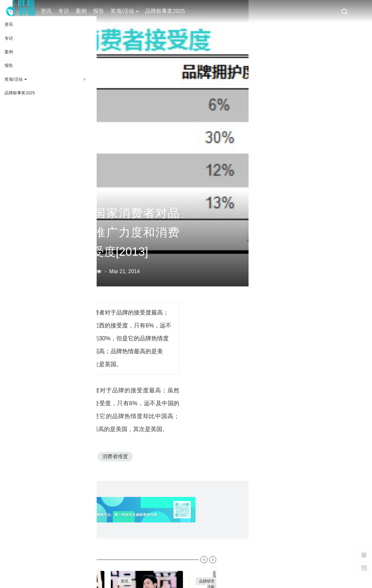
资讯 (58, 11)
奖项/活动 (136, 11)
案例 (93, 11)
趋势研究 (207, 576)
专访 (75, 11)
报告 (110, 11)
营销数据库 (103, 222)
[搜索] (345, 11)
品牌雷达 (230, 565)
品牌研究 (207, 565)
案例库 (64, 565)
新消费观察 (287, 565)
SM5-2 (102, 425)
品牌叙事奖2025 (177, 11)
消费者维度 (136, 425)
